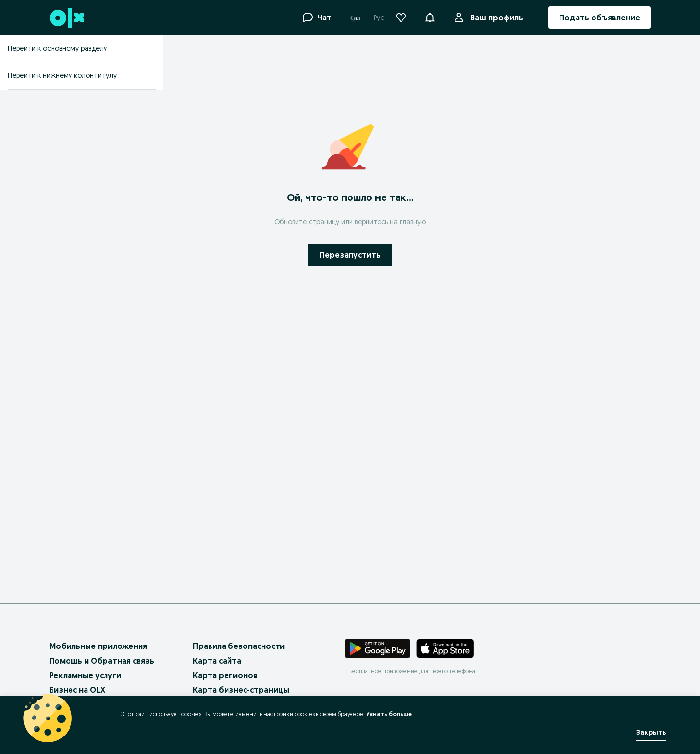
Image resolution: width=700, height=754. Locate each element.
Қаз (355, 18)
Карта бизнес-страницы (241, 690)
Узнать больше (389, 714)
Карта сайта (217, 661)
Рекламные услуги (85, 675)
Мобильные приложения (98, 646)
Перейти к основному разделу (57, 48)
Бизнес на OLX (77, 690)
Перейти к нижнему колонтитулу (62, 75)
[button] (430, 17)
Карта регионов (225, 675)
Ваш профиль (495, 18)
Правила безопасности (239, 646)
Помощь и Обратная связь (102, 661)
